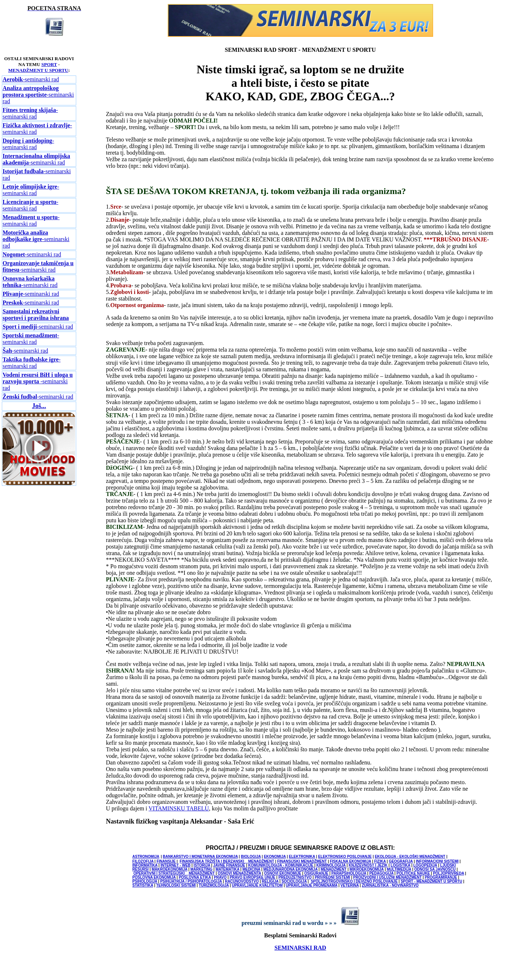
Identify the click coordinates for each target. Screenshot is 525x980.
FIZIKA (380, 861)
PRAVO (220, 877)
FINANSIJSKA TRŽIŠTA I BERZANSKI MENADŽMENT (227, 861)
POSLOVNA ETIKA (195, 877)
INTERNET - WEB (175, 865)
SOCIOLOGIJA (294, 881)
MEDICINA (251, 869)
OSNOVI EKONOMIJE (283, 873)
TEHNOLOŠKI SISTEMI (176, 885)
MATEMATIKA (227, 869)
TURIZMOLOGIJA (214, 885)
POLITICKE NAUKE (414, 873)
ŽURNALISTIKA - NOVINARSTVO (390, 885)
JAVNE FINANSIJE (229, 865)
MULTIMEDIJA (399, 869)
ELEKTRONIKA (302, 857)
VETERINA (350, 885)
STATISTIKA (143, 885)
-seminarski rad (31, 79)
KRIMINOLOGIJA (331, 865)
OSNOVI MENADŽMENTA (239, 873)
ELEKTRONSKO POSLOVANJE (345, 857)
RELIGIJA (270, 881)
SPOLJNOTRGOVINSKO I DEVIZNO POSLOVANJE (354, 881)
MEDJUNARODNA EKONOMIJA (290, 869)
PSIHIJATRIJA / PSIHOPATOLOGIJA (191, 881)
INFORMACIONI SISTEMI (437, 861)
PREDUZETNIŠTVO (295, 877)
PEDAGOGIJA (381, 873)
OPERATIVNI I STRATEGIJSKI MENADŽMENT (174, 873)
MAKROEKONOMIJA (170, 869)
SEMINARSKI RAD (300, 948)
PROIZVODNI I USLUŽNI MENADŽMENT (388, 877)
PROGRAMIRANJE (441, 877)
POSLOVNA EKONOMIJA (154, 877)
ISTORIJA (202, 865)
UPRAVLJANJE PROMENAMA (312, 885)
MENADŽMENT (333, 869)
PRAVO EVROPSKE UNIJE (252, 877)
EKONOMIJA (275, 857)
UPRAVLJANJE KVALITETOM (257, 885)
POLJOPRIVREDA (449, 873)
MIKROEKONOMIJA (367, 869)
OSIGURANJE (316, 873)
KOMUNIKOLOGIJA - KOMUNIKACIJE (281, 865)
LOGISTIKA (400, 865)
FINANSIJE (166, 861)
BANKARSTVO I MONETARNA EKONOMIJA (201, 857)
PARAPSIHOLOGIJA (349, 873)
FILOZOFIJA (143, 861)
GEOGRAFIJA (401, 861)
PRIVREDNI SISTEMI (332, 877)
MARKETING (201, 869)
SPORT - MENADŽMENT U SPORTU (431, 881)
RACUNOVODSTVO (242, 881)
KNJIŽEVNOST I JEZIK (368, 865)
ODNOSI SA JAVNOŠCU (435, 869)
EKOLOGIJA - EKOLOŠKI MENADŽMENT (410, 857)
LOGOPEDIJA (425, 865)
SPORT (49, 64)
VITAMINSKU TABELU (179, 808)
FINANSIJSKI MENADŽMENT (302, 861)
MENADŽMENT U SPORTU (38, 70)
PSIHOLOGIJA (145, 881)
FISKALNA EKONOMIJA (351, 861)
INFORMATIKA (145, 865)
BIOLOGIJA (251, 857)
